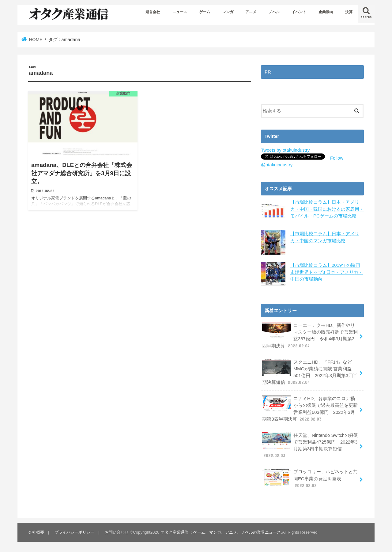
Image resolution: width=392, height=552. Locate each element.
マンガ (228, 12)
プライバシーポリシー (74, 532)
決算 (349, 12)
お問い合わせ (117, 532)
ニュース (180, 12)
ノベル (274, 12)
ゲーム (205, 12)
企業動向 (326, 12)
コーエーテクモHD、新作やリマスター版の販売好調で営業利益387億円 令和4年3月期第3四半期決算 (310, 335)
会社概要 (36, 532)
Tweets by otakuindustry (285, 150)
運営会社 (153, 12)
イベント (299, 12)
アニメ (251, 12)
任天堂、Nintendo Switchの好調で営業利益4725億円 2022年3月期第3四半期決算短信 (310, 445)
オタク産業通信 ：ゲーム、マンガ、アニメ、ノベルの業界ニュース (221, 532)
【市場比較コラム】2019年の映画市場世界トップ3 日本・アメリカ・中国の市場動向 (327, 272)
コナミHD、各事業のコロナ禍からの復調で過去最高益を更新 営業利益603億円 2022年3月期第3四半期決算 (310, 409)
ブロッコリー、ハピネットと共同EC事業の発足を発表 (310, 478)
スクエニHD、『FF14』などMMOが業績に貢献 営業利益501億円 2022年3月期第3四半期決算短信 (310, 372)
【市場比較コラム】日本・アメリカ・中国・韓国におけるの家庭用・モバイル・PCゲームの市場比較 (327, 209)
